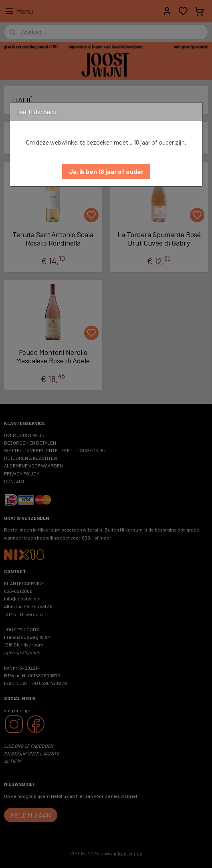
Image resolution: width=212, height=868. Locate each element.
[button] (106, 171)
